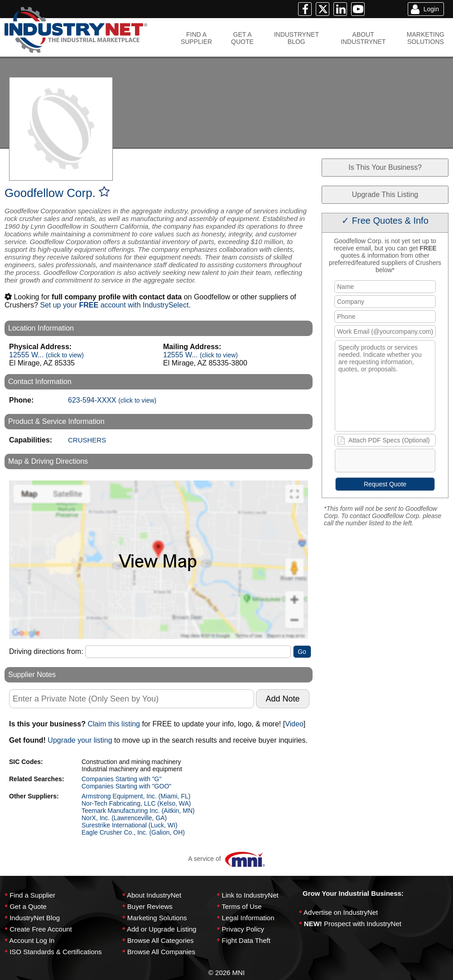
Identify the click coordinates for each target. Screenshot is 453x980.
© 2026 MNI (226, 973)
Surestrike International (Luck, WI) (130, 825)
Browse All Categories (161, 940)
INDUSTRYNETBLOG (296, 38)
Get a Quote (28, 906)
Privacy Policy (243, 929)
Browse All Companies (161, 952)
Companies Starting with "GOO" (126, 786)
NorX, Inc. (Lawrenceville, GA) (124, 818)
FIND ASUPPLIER (196, 38)
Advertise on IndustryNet (341, 912)
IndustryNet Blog (35, 918)
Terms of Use (241, 906)
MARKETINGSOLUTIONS (426, 38)
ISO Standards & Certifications (55, 952)
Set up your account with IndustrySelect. (115, 305)
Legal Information (248, 918)
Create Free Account (41, 929)
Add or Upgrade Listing (161, 929)
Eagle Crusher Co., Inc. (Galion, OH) (133, 832)
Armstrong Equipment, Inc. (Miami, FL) (136, 796)
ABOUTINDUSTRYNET (363, 38)
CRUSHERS (87, 440)
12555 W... (46, 355)
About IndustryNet (154, 895)
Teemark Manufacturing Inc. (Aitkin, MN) (138, 811)
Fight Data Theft (246, 940)
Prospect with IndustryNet (363, 924)
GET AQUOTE (242, 38)
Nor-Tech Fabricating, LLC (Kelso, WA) (136, 803)
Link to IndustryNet (250, 895)
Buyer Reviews (150, 906)
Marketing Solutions (157, 918)
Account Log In (32, 940)
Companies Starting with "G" (121, 779)
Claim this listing (114, 724)
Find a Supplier (32, 895)
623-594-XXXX (112, 400)
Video (294, 724)
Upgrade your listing (80, 740)
